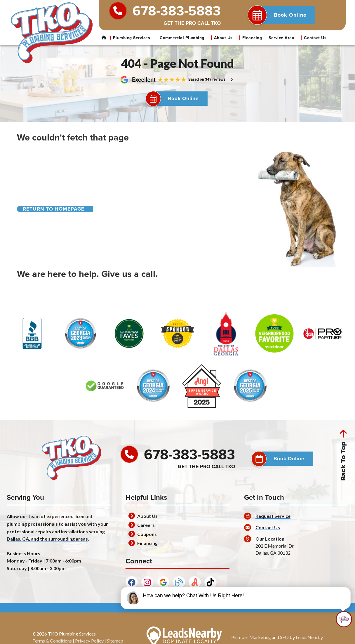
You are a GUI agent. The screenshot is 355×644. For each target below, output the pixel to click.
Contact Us (315, 38)
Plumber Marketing (251, 641)
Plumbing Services (134, 38)
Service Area (284, 38)
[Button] (178, 101)
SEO (284, 641)
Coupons (147, 538)
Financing (252, 38)
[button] (282, 15)
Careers (146, 529)
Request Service (273, 520)
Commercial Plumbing (185, 38)
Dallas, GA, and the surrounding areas (47, 543)
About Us (226, 38)
